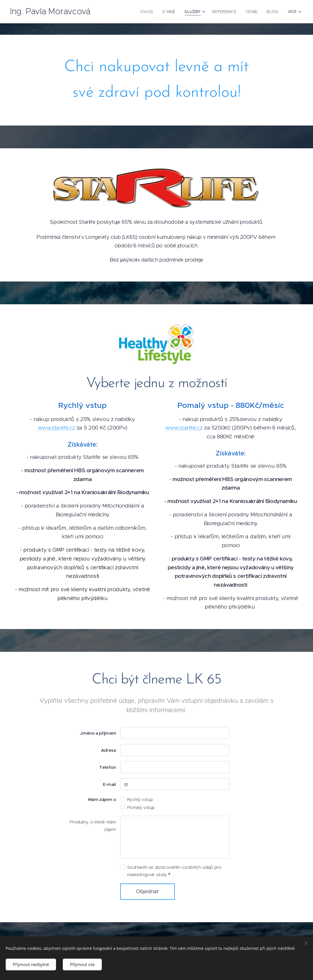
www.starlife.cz (56, 428)
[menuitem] (123, 12)
